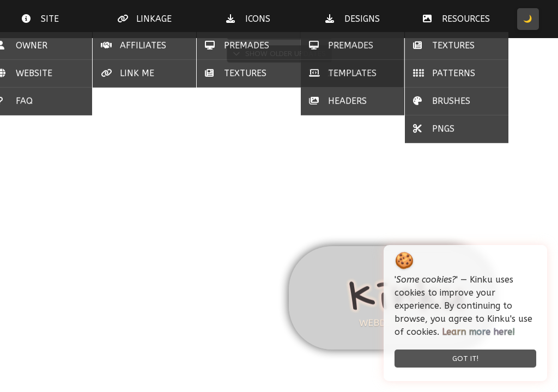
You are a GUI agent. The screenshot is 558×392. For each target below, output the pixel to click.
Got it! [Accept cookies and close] (465, 359)
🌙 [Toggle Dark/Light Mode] (528, 19)
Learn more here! (478, 332)
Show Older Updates (279, 54)
